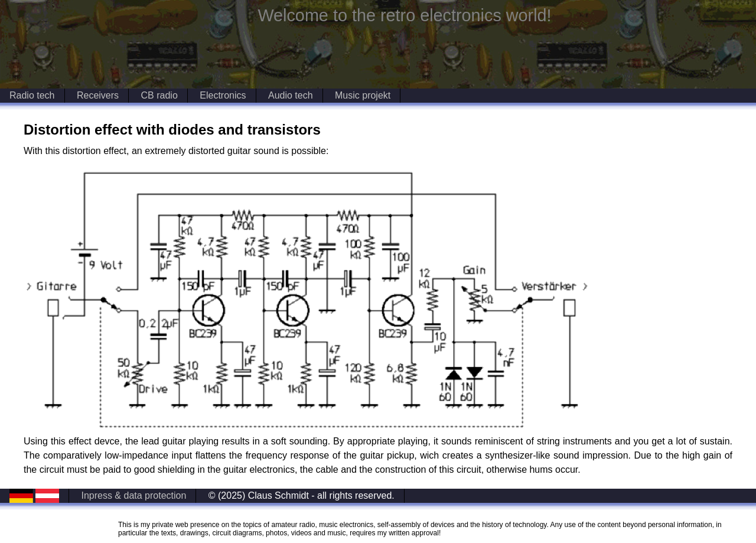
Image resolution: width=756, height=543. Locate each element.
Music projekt (363, 95)
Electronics (223, 95)
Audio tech (291, 95)
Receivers (98, 95)
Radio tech (32, 95)
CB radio (159, 95)
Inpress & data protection (133, 495)
